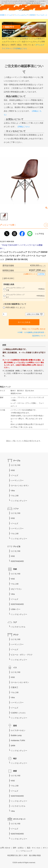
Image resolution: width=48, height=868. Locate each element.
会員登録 (41, 274)
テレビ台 (17, 546)
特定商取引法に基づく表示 (17, 855)
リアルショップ (26, 851)
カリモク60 (16, 465)
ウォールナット (42, 15)
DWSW (32, 15)
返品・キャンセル (34, 848)
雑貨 (15, 771)
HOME (2, 15)
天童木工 (15, 687)
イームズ (9, 15)
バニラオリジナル (18, 627)
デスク (16, 635)
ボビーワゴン (16, 589)
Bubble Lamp (16, 735)
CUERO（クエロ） (19, 713)
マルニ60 (15, 496)
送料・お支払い (19, 848)
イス (15, 668)
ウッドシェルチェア (21, 15)
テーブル (17, 461)
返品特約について (39, 336)
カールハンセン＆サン (20, 486)
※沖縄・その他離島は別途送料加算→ (32, 332)
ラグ (15, 622)
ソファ (16, 509)
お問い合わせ (5, 848)
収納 (15, 569)
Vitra (13, 491)
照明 (15, 726)
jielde (13, 746)
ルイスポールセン (18, 730)
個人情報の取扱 (35, 855)
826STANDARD (17, 561)
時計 (15, 759)
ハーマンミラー (17, 480)
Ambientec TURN (18, 740)
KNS (13, 470)
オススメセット (19, 819)
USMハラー (16, 609)
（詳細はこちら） (24, 127)
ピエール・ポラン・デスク (22, 655)
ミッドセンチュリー (19, 501)
